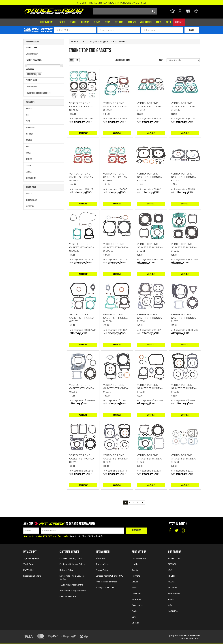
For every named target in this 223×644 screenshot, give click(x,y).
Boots (108, 22)
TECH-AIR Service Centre (71, 585)
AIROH (171, 599)
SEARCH (192, 30)
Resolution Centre (32, 576)
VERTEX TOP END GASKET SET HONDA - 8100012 (184, 177)
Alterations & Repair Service (73, 591)
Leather (61, 22)
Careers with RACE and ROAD (110, 576)
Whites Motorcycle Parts (40, 93)
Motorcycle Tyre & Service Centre (72, 577)
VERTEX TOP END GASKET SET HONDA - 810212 (82, 388)
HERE (89, 536)
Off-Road (119, 22)
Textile (73, 22)
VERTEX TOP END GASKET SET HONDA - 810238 (116, 459)
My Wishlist (29, 570)
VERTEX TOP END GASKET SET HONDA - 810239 (150, 459)
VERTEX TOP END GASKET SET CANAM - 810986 (184, 107)
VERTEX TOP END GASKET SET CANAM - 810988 (116, 177)
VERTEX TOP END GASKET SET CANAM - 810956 (82, 107)
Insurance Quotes (68, 596)
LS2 (170, 570)
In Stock (33, 54)
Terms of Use (102, 564)
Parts (159, 22)
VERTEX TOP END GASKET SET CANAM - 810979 (116, 107)
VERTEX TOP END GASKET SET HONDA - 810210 (150, 318)
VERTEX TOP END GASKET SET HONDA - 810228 (184, 388)
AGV (170, 605)
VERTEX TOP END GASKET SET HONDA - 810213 (116, 388)
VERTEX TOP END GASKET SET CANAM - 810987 (82, 177)
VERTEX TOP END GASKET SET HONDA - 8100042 (116, 247)
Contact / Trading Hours (71, 558)
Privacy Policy (102, 570)
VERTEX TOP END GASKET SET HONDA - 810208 (116, 318)
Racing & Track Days (105, 588)
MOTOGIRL (173, 588)
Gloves (97, 22)
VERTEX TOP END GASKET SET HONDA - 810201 (150, 247)
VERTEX (33, 87)
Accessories (146, 22)
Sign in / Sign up (31, 558)
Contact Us (30, 206)
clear (40, 74)
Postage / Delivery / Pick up (72, 564)
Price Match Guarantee (107, 582)
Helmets (85, 22)
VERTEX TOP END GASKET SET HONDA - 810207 (82, 318)
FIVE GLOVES (174, 593)
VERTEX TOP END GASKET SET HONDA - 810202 (184, 247)
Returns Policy (31, 200)
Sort (161, 60)
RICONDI (172, 564)
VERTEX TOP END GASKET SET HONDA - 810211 (184, 318)
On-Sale (179, 22)
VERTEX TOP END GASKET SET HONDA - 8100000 (150, 177)
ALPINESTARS (175, 558)
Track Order (29, 564)
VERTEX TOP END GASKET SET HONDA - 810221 (150, 388)
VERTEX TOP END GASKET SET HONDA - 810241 (184, 459)
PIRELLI (172, 576)
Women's (132, 22)
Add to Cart (83, 133)
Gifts (168, 22)
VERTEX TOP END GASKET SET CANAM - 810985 (150, 107)
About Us (29, 194)
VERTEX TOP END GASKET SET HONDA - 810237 (82, 459)
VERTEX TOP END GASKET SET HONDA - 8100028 (82, 247)
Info (90, 122)
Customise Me (47, 22)
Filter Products (32, 42)
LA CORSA (173, 611)
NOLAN (172, 582)
